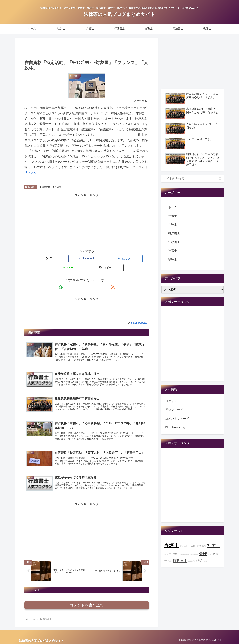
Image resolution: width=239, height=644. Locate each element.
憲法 (182, 546)
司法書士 (174, 233)
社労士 (173, 251)
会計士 (187, 546)
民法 (166, 554)
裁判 (204, 546)
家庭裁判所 (185, 554)
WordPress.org (175, 427)
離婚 (206, 561)
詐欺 (210, 554)
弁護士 (173, 216)
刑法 (170, 561)
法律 (203, 554)
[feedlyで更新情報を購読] (83, 278)
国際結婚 (45, 187)
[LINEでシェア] (108, 259)
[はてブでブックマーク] (87, 259)
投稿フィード (174, 410)
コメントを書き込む (87, 604)
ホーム (173, 207)
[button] (128, 259)
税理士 (173, 260)
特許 (200, 561)
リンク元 (30, 172)
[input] (193, 179)
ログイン (171, 401)
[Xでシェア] (45, 259)
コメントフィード (177, 419)
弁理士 (173, 225)
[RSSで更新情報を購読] (90, 278)
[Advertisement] (87, 48)
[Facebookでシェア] (66, 259)
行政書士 (31, 187)
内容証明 (192, 561)
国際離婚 (194, 554)
